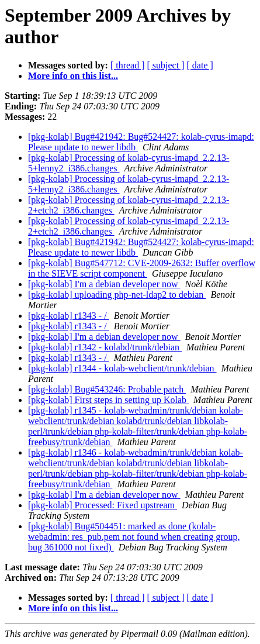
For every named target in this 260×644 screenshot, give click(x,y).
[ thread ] (128, 65)
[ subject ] (166, 65)
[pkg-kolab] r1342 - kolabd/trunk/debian (105, 347)
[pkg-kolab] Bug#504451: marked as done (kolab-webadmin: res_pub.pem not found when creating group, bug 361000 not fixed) (134, 537)
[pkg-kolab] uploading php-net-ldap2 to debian (117, 295)
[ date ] (200, 65)
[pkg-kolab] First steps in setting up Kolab (108, 400)
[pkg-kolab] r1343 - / (69, 316)
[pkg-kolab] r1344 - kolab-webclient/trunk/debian (122, 368)
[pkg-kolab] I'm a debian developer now (104, 284)
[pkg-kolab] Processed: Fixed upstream (103, 505)
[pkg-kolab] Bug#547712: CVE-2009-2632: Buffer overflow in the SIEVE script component (142, 268)
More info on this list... (73, 76)
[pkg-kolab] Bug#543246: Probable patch (107, 389)
